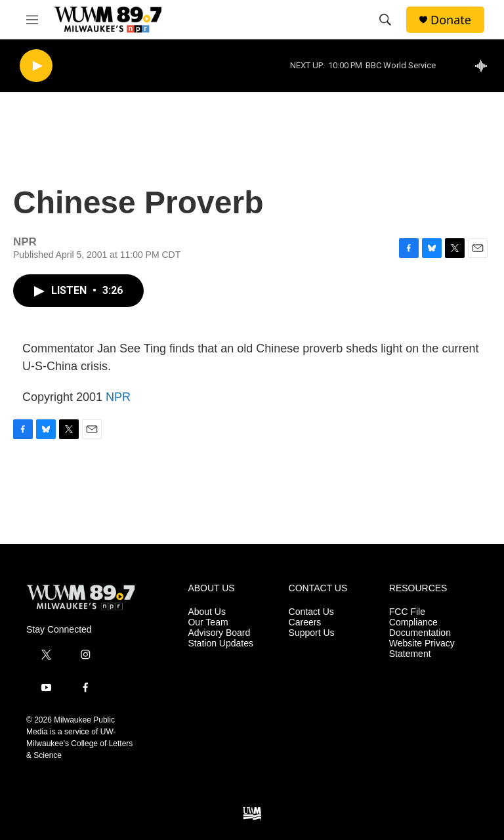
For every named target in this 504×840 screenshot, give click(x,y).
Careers (305, 622)
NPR (118, 397)
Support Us (312, 633)
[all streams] (485, 66)
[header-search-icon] (385, 20)
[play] (36, 66)
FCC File (407, 612)
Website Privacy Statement (422, 649)
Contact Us (311, 612)
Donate (451, 20)
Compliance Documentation (420, 628)
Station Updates (220, 643)
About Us (207, 612)
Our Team (208, 622)
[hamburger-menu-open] (32, 20)
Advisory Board (219, 633)
